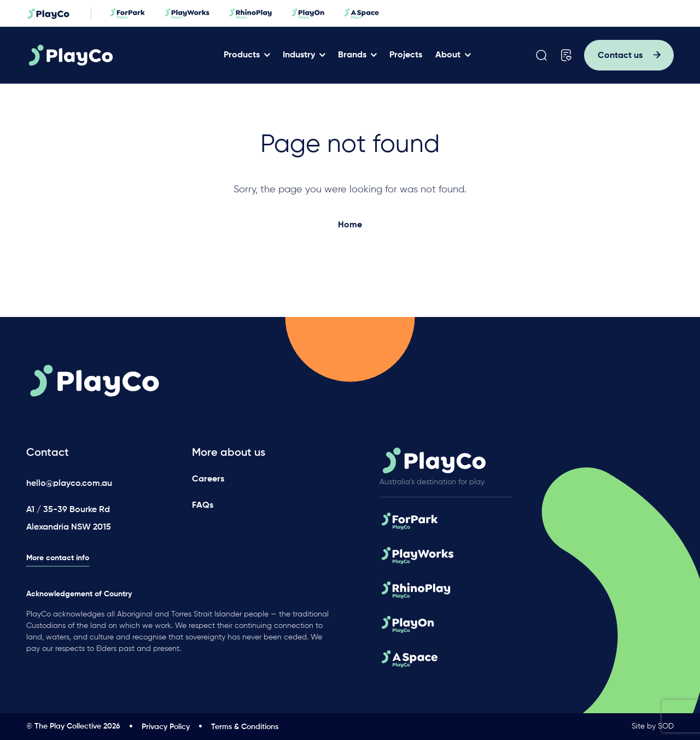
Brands (352, 55)
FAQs (203, 506)
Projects (406, 55)
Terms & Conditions (245, 727)
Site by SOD (653, 726)
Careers (208, 479)
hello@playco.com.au (69, 484)
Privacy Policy (166, 727)
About (448, 55)
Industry (299, 55)
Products (242, 55)
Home (350, 225)
